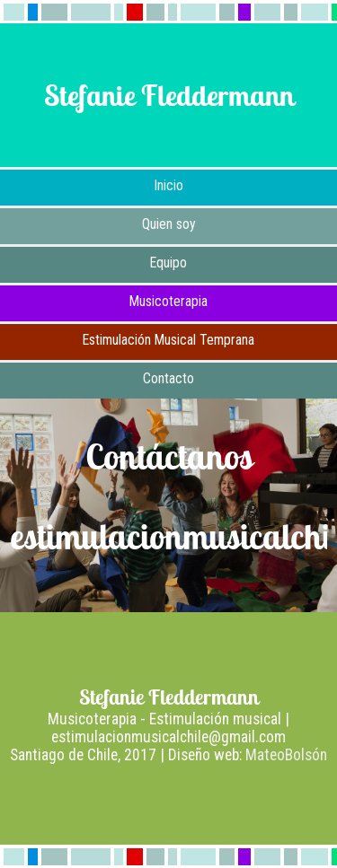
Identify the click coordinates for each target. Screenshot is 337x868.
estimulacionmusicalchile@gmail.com (168, 737)
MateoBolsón (286, 755)
